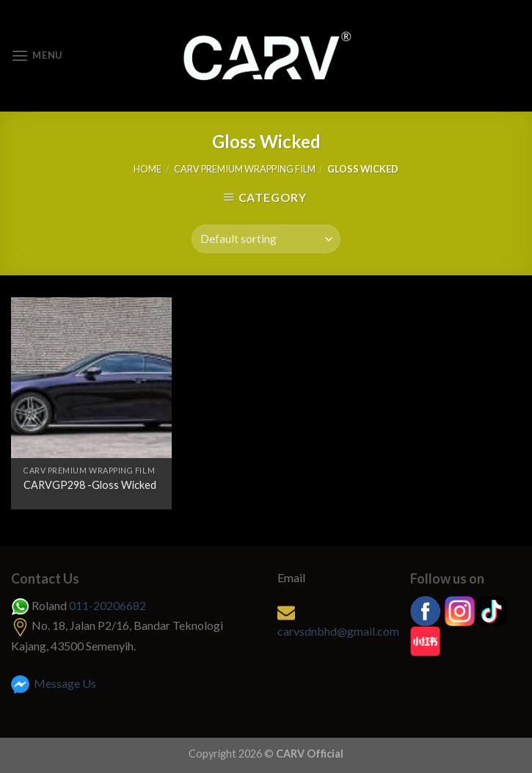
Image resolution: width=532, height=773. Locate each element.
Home (147, 169)
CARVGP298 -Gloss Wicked (90, 485)
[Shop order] (266, 239)
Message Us (54, 683)
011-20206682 (108, 605)
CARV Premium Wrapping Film (245, 169)
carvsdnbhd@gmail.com (338, 631)
